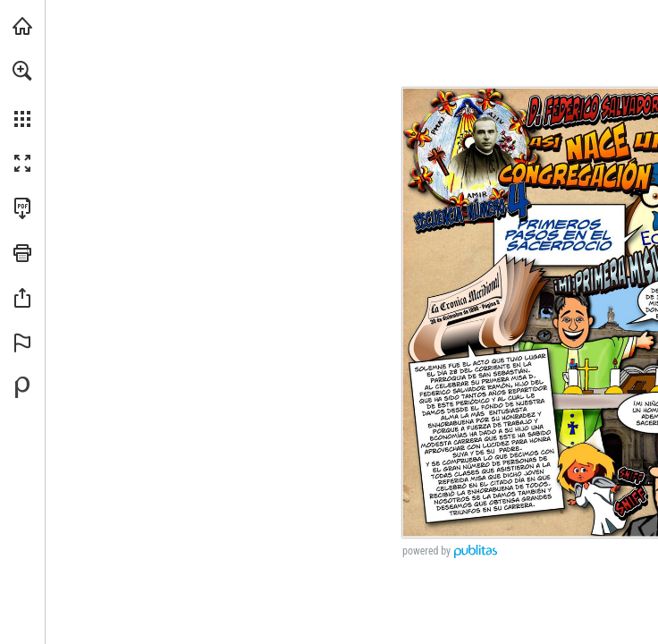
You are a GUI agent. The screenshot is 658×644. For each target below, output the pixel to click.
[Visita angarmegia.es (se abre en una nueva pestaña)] (22, 26)
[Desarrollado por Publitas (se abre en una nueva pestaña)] (22, 387)
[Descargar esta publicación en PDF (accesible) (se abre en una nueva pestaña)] (22, 208)
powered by (426, 551)
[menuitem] (22, 94)
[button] (22, 71)
